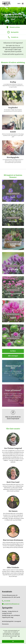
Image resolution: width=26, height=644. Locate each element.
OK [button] (13, 641)
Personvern (5, 624)
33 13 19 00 (7, 601)
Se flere (13, 352)
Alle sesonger (13, 357)
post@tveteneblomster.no (12, 604)
